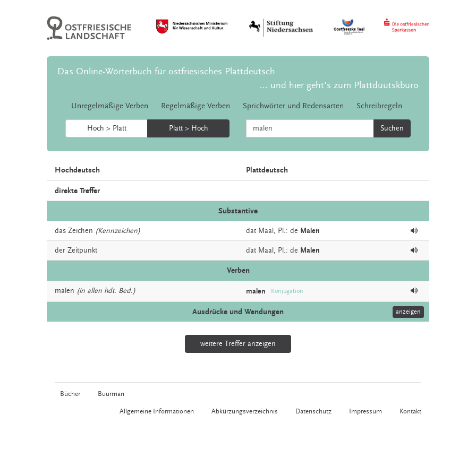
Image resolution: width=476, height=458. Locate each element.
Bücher (70, 394)
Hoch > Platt (107, 128)
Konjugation (287, 291)
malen (65, 291)
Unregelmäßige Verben (110, 106)
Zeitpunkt (82, 250)
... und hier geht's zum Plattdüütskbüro (339, 85)
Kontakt (410, 411)
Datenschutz (313, 411)
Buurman (111, 394)
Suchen (392, 128)
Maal (266, 231)
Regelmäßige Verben (195, 106)
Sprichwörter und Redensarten (293, 106)
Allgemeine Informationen (157, 411)
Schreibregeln (379, 106)
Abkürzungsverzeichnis (245, 411)
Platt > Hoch (189, 128)
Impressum (365, 411)
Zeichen (80, 231)
